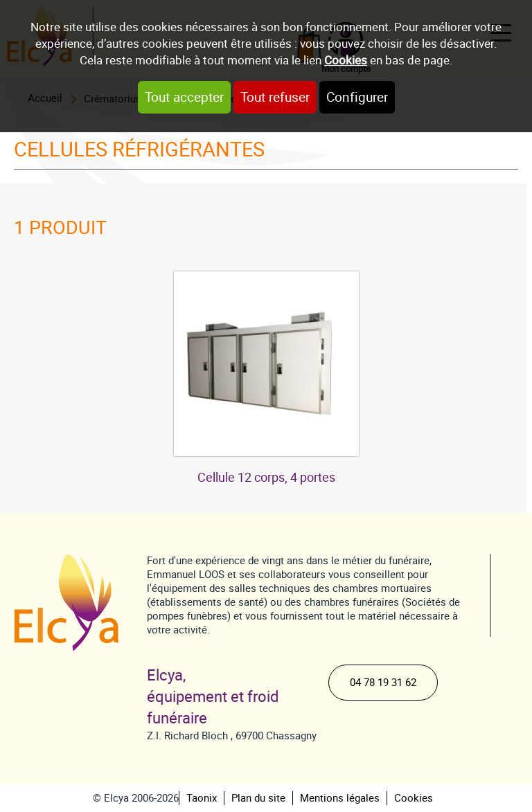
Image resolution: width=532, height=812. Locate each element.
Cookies (346, 60)
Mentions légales (340, 798)
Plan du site (258, 798)
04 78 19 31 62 (383, 683)
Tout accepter (184, 97)
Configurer (357, 97)
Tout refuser (275, 97)
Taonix (202, 798)
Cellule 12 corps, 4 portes (266, 477)
